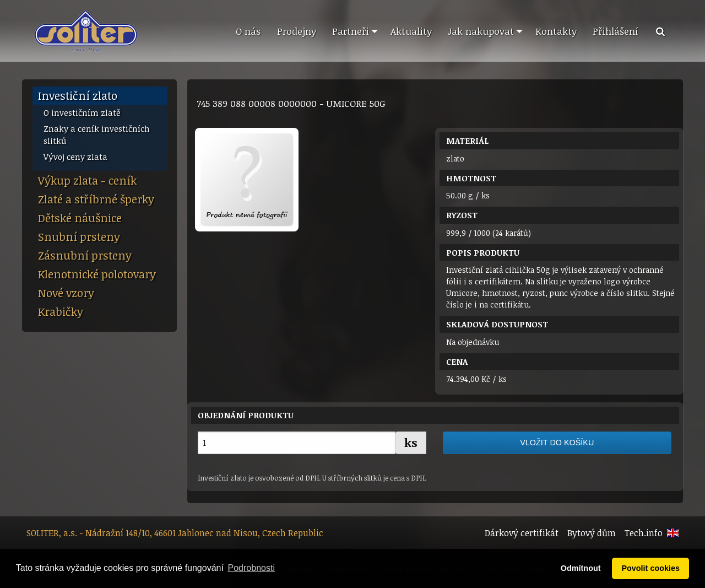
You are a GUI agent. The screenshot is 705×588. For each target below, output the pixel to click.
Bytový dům (592, 533)
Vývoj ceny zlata (75, 157)
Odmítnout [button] (581, 568)
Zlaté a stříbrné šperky (96, 199)
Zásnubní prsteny (85, 255)
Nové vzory (66, 293)
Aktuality (411, 31)
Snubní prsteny (79, 236)
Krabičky (61, 311)
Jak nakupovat (481, 31)
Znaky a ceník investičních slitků (97, 135)
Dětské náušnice (80, 218)
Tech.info (644, 533)
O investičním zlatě (82, 112)
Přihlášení (615, 31)
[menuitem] (248, 31)
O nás (248, 31)
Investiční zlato (78, 95)
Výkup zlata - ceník (87, 180)
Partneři (351, 31)
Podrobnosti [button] (251, 568)
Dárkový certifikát (522, 533)
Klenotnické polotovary (97, 274)
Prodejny (297, 31)
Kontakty (556, 31)
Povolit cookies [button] (650, 568)
